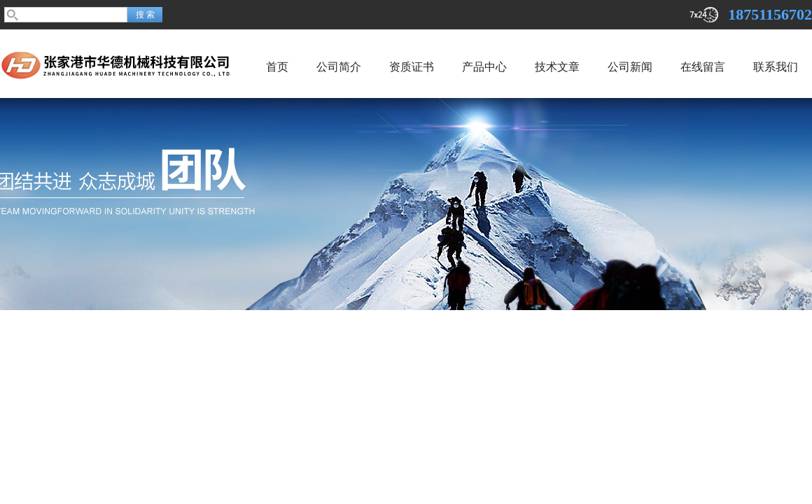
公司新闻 (630, 67)
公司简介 (339, 67)
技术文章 (557, 67)
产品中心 (484, 67)
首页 (277, 67)
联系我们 (776, 67)
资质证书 (412, 67)
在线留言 (703, 67)
